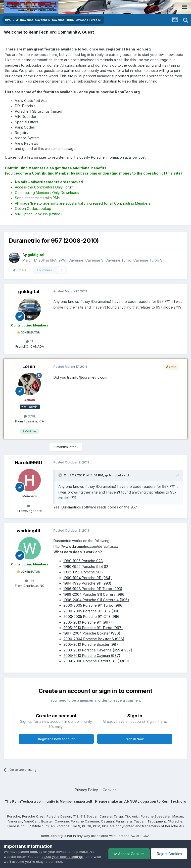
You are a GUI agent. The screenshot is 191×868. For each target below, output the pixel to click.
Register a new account (56, 739)
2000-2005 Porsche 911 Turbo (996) (94, 605)
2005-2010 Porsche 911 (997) (88, 622)
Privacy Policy (86, 790)
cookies (36, 852)
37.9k (30, 416)
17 (30, 341)
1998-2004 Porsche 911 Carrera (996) (95, 594)
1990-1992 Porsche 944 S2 (86, 567)
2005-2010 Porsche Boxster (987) (92, 644)
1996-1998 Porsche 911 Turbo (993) (93, 589)
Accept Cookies (129, 854)
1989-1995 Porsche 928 (83, 561)
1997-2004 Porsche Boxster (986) (92, 633)
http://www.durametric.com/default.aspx (86, 546)
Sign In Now (135, 739)
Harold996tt (29, 463)
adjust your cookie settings (63, 857)
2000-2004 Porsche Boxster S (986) (94, 639)
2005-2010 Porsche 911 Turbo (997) (93, 628)
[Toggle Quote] (61, 475)
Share (20, 270)
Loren (29, 366)
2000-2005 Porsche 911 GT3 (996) (92, 617)
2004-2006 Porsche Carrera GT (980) (95, 661)
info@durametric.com (90, 377)
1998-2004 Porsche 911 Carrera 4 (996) (96, 600)
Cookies (110, 790)
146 (30, 581)
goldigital (29, 292)
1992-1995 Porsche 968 (83, 572)
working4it (29, 531)
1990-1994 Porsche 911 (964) (88, 578)
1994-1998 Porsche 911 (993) (87, 583)
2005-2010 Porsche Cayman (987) (92, 656)
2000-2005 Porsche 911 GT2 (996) (92, 611)
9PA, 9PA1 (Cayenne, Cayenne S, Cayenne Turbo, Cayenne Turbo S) (107, 260)
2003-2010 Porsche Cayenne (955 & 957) (98, 650)
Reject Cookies (169, 854)
